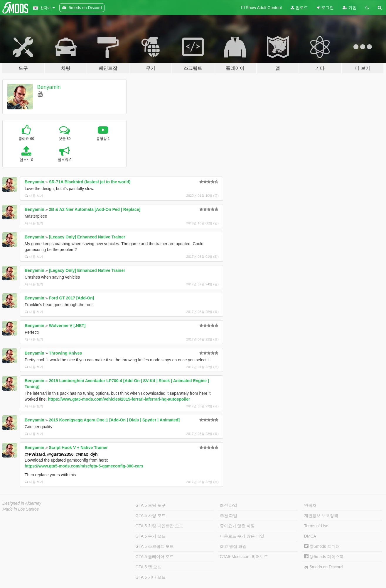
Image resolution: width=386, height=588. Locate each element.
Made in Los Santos (21, 509)
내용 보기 (34, 196)
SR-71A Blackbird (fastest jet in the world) (90, 182)
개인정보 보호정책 (321, 516)
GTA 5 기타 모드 (150, 577)
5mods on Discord (323, 567)
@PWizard (35, 454)
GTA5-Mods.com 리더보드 (244, 557)
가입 (350, 8)
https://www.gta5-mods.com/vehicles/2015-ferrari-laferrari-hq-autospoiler (119, 399)
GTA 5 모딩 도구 (150, 505)
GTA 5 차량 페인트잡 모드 (159, 526)
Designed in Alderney (22, 503)
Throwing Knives (66, 353)
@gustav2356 (60, 454)
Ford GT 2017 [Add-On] (72, 298)
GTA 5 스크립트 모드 (154, 546)
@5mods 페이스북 (324, 557)
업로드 (299, 8)
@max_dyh (87, 454)
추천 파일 (229, 516)
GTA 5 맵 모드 (148, 567)
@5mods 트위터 (322, 546)
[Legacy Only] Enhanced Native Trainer (87, 237)
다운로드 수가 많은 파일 (242, 536)
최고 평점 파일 (233, 546)
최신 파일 (229, 505)
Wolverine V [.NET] (67, 326)
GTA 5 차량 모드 (150, 516)
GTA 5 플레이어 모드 (154, 557)
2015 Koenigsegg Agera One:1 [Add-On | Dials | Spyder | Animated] (114, 420)
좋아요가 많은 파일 (237, 526)
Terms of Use (316, 526)
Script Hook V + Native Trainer (78, 448)
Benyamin (49, 87)
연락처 (310, 505)
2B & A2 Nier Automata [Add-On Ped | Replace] (95, 209)
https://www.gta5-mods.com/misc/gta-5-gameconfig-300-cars (84, 466)
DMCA (310, 536)
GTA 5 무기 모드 (150, 536)
